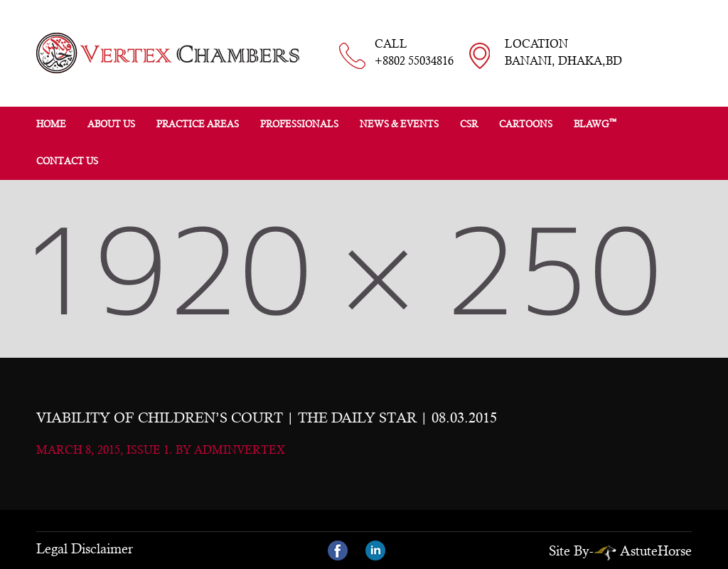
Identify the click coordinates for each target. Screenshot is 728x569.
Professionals (299, 124)
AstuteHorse (643, 551)
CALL (414, 53)
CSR (469, 124)
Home (51, 124)
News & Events (399, 124)
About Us (111, 124)
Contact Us (67, 161)
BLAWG (595, 123)
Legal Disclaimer (85, 548)
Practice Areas (198, 124)
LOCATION (563, 53)
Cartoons (526, 124)
